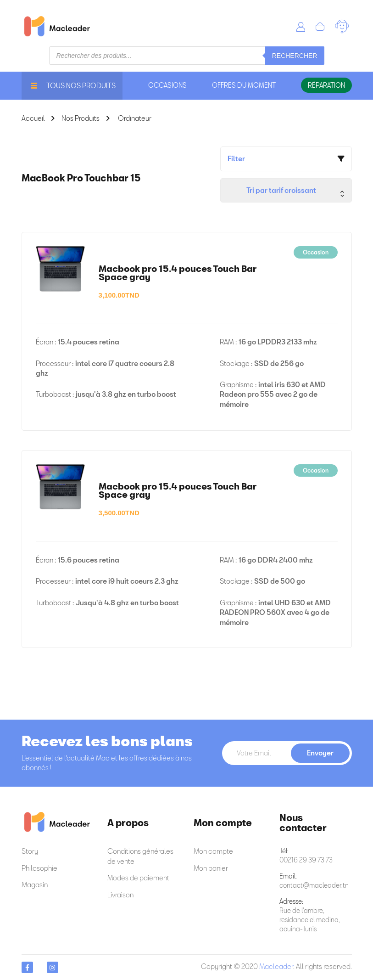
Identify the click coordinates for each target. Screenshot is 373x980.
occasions (167, 85)
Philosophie (39, 868)
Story (30, 851)
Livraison (120, 895)
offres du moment (244, 85)
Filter (236, 158)
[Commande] (286, 190)
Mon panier (211, 868)
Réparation (326, 85)
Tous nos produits (73, 85)
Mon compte (213, 851)
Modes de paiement (138, 878)
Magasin (35, 884)
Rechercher (295, 56)
